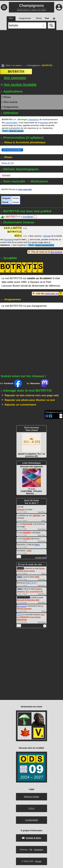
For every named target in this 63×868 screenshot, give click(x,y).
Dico (8, 65)
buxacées (9, 239)
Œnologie (22, 119)
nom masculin (25, 189)
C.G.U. (31, 808)
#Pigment (21, 509)
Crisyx (20, 577)
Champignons (34, 65)
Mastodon (39, 849)
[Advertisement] (31, 45)
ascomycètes (12, 123)
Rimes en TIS (8, 163)
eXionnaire (21, 606)
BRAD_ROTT (31, 583)
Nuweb (38, 861)
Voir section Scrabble (19, 85)
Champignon (33, 119)
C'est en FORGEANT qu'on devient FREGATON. (31, 617)
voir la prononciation (12, 150)
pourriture (44, 123)
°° (36, 515)
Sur (11, 383)
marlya (20, 614)
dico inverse (56, 252)
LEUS (29, 550)
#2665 (37, 577)
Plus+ (44, 512)
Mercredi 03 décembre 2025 (28, 600)
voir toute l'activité (41, 557)
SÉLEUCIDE (28, 524)
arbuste (47, 236)
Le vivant (17, 65)
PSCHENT (27, 538)
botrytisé (6, 175)
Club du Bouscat (24, 597)
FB (31, 849)
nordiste (28, 217)
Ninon (37, 544)
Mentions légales (31, 796)
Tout (39, 512)
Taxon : (13, 131)
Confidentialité (31, 820)
